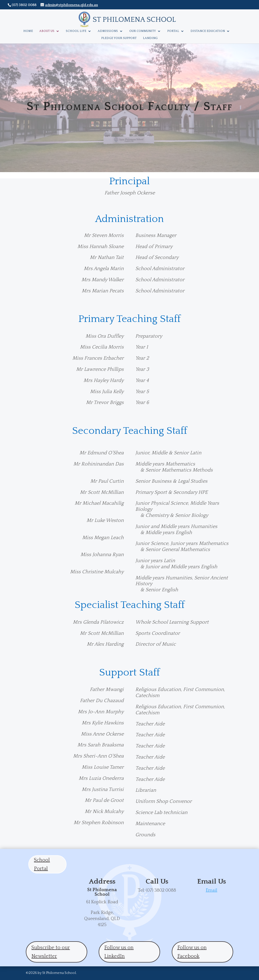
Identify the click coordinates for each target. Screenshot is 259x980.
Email (211, 890)
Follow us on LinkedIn (119, 952)
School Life (76, 31)
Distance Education (208, 31)
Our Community (143, 31)
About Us (47, 31)
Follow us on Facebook (192, 952)
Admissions (108, 31)
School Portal (42, 864)
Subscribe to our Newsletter (51, 952)
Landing (150, 38)
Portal (173, 31)
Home (28, 31)
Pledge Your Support (119, 38)
